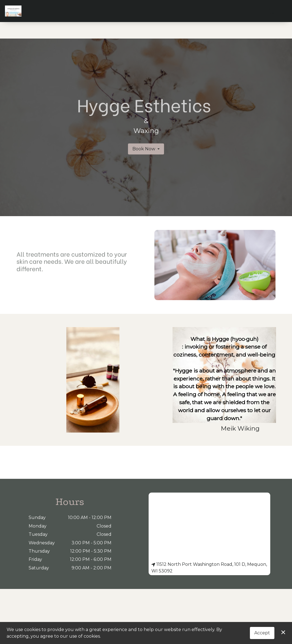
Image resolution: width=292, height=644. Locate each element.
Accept (262, 633)
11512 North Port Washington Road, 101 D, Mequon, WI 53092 (209, 568)
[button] (272, 11)
